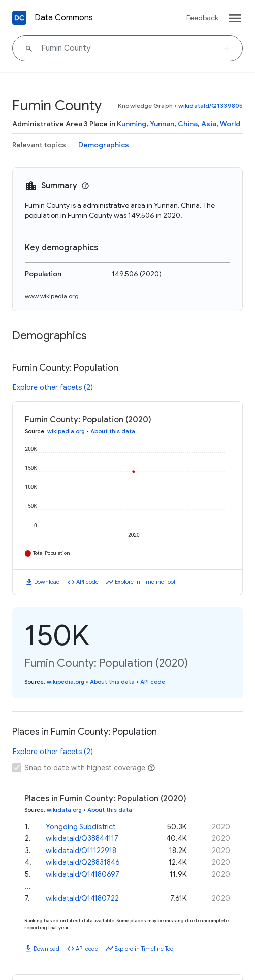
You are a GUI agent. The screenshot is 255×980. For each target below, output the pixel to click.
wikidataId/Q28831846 (83, 861)
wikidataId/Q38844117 (82, 837)
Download (47, 582)
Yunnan (162, 124)
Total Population (52, 553)
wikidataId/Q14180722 (82, 897)
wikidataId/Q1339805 (211, 105)
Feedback (202, 18)
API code (87, 582)
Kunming (132, 124)
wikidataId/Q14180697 (83, 873)
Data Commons (64, 18)
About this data (113, 431)
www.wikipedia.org (52, 296)
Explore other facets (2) (53, 387)
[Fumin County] (127, 48)
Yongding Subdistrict (81, 826)
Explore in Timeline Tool (145, 582)
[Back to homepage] (19, 18)
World (230, 124)
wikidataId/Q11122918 (81, 850)
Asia (209, 124)
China (188, 124)
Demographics (104, 145)
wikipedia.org (66, 431)
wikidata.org (64, 810)
